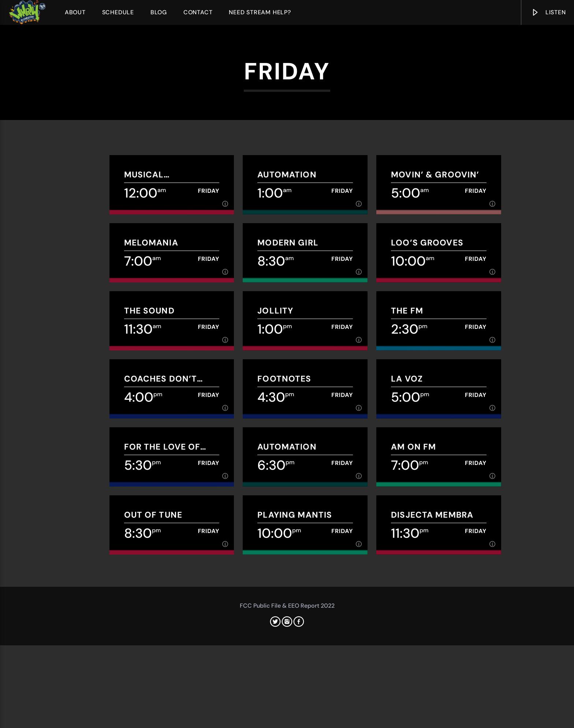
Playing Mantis (295, 705)
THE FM (407, 501)
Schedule (118, 12)
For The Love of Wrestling (162, 637)
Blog (159, 12)
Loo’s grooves (427, 433)
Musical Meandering (154, 365)
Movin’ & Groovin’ (435, 365)
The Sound (149, 501)
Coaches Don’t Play (161, 569)
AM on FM (413, 637)
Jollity (275, 501)
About (75, 12)
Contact (198, 12)
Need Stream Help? (260, 12)
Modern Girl (288, 433)
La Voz (407, 569)
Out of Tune (153, 705)
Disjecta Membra (432, 705)
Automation (287, 365)
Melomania (151, 433)
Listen (548, 14)
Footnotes (284, 569)
